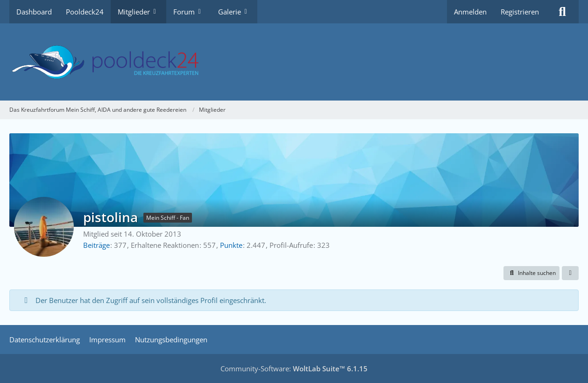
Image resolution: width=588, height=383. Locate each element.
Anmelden (470, 12)
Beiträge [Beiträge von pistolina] (96, 245)
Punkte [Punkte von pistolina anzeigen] (231, 245)
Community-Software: (294, 369)
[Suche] (562, 12)
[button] (531, 273)
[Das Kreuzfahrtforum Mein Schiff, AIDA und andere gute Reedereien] (294, 62)
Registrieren (520, 12)
